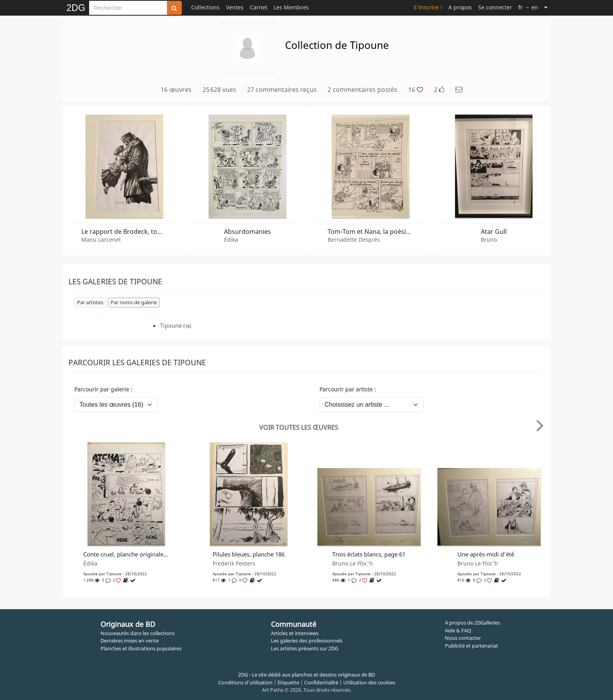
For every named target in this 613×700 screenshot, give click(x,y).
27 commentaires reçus (282, 90)
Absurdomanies (247, 232)
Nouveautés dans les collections (138, 633)
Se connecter (495, 7)
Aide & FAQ (458, 630)
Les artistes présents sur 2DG (305, 648)
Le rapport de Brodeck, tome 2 (124, 232)
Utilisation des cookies (369, 682)
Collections (205, 7)
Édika (231, 240)
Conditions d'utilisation (245, 682)
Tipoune (171, 325)
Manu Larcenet (101, 240)
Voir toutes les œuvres (299, 427)
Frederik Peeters (234, 564)
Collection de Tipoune (337, 45)
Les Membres (291, 7)
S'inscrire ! (428, 7)
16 (416, 90)
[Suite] (546, 7)
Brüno (489, 240)
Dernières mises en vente (130, 641)
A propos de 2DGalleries (472, 623)
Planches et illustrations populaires (141, 648)
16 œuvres (176, 90)
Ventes (235, 7)
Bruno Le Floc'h (353, 564)
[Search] (128, 8)
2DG (76, 8)
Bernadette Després (354, 240)
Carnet (259, 7)
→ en (528, 7)
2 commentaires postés (362, 90)
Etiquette (288, 682)
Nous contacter (463, 638)
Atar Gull (494, 232)
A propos (460, 7)
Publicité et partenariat (471, 646)
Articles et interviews (295, 633)
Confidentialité (321, 682)
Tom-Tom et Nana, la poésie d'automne (371, 232)
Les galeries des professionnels (307, 641)
